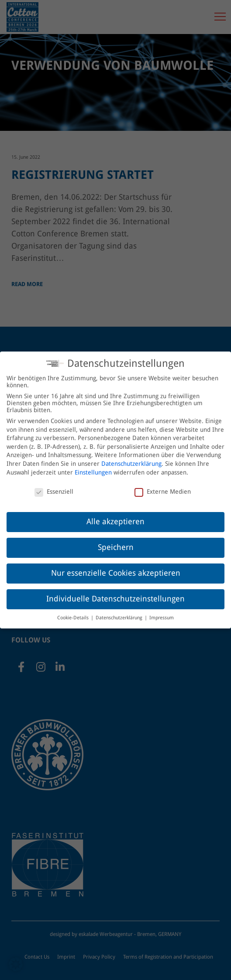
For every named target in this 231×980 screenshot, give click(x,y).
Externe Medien (163, 486)
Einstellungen (93, 467)
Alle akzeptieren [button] (115, 516)
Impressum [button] (162, 612)
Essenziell (54, 486)
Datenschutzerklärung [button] (120, 612)
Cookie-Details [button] (74, 612)
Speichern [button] (116, 542)
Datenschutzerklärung (131, 458)
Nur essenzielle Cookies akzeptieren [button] (116, 567)
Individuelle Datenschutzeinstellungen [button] (115, 593)
